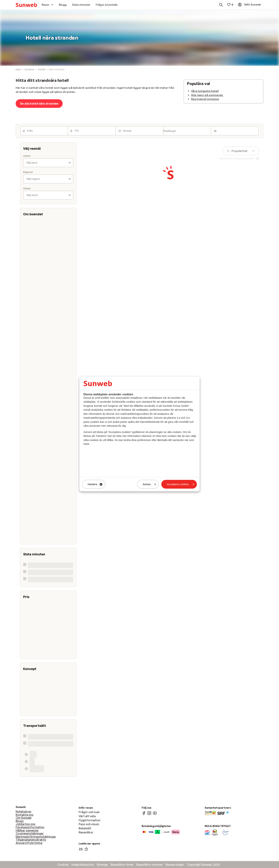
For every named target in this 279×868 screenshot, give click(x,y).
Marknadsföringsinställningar (36, 837)
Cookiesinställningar (30, 833)
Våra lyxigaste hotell (205, 91)
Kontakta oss (25, 815)
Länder (27, 156)
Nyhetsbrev (23, 811)
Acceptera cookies (181, 484)
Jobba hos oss (26, 824)
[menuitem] (26, 5)
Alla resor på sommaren (207, 95)
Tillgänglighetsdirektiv (31, 840)
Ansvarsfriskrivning (29, 843)
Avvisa (149, 484)
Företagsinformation (30, 827)
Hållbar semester (27, 830)
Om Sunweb (24, 818)
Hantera (95, 484)
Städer (27, 188)
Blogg (20, 821)
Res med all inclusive (205, 99)
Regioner (28, 172)
